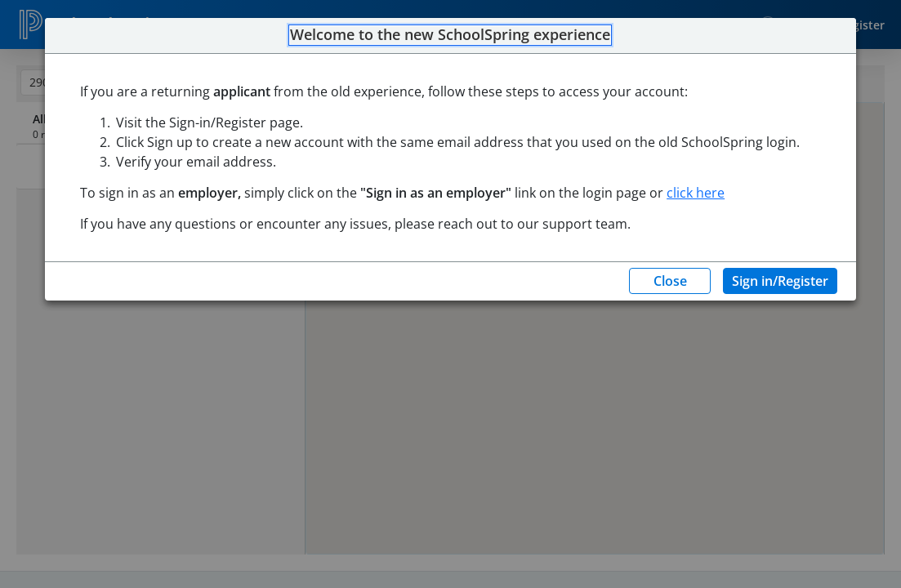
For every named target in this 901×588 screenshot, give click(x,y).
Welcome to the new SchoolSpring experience (450, 35)
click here (696, 193)
